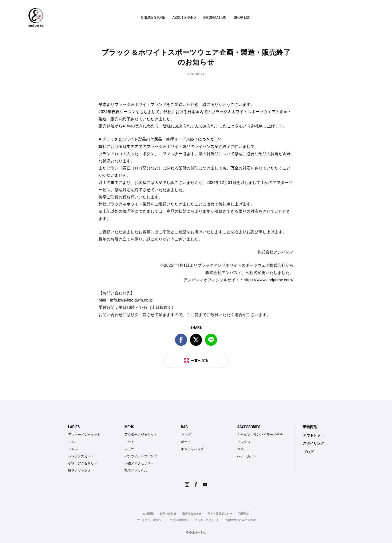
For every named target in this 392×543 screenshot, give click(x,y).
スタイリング (313, 443)
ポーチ (186, 442)
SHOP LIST (242, 18)
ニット (73, 442)
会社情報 (148, 514)
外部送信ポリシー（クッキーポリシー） (195, 520)
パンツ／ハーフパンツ (141, 456)
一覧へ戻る (199, 361)
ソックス (244, 442)
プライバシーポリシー (150, 520)
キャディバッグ (192, 449)
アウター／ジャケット (84, 435)
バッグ (186, 435)
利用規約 (244, 514)
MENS (129, 427)
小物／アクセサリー (83, 463)
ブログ (308, 452)
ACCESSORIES (249, 427)
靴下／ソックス (79, 471)
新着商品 (310, 427)
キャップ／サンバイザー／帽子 (260, 435)
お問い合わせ (168, 514)
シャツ (73, 449)
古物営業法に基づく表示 (241, 520)
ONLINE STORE (153, 18)
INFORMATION (215, 18)
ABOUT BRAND (184, 18)
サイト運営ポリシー (220, 514)
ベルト (242, 449)
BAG (184, 427)
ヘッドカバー (247, 456)
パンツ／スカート (81, 456)
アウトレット (313, 435)
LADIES (74, 427)
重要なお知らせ (192, 514)
